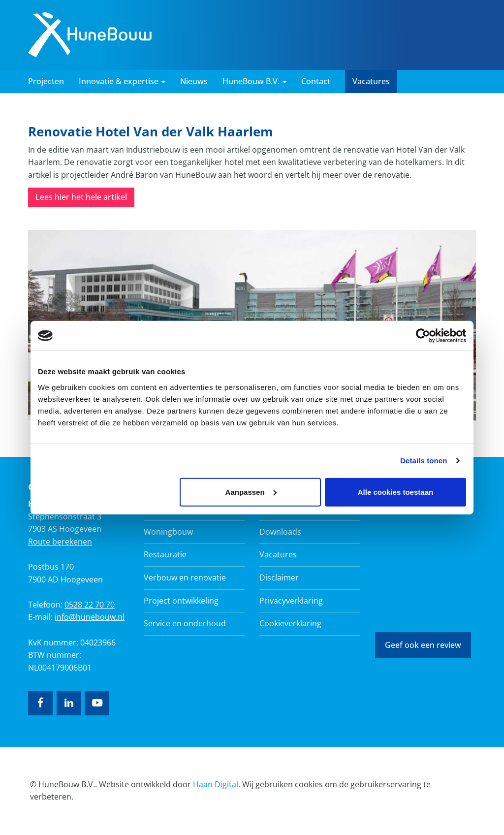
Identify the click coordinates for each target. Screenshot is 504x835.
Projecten (46, 81)
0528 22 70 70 (90, 605)
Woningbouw (168, 532)
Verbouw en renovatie (185, 578)
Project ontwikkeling (181, 601)
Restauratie (165, 554)
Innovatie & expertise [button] (122, 81)
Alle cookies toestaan (395, 492)
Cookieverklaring (290, 623)
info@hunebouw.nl (90, 617)
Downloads (280, 532)
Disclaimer (279, 578)
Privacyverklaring (291, 601)
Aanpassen (251, 492)
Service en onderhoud (185, 623)
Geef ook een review (423, 645)
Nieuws (194, 81)
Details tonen (424, 461)
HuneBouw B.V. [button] (254, 81)
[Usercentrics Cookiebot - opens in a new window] (423, 336)
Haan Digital (216, 784)
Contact (316, 81)
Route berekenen (60, 542)
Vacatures (371, 81)
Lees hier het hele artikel (81, 197)
